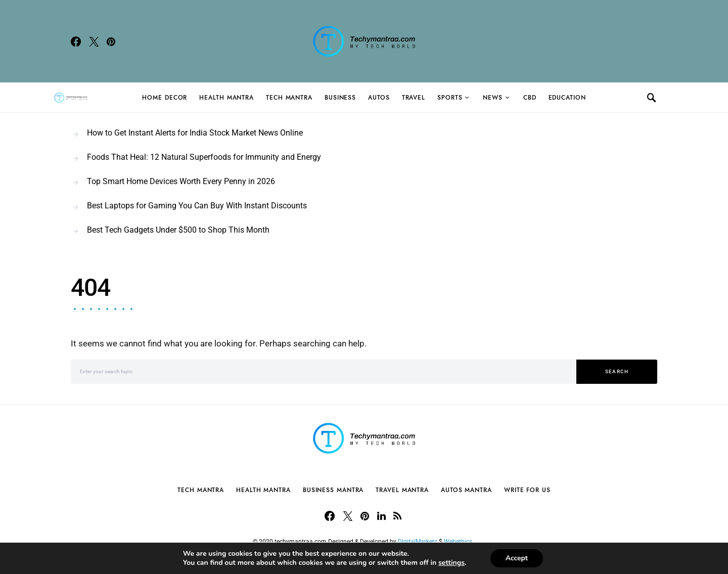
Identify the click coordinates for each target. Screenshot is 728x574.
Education (567, 98)
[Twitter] (94, 41)
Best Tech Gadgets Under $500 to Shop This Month (178, 230)
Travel (414, 98)
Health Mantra (226, 98)
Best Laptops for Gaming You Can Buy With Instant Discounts (197, 206)
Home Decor (165, 98)
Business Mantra (333, 490)
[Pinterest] (111, 41)
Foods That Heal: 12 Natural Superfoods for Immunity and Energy (204, 157)
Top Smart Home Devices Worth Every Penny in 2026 (181, 181)
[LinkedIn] (381, 516)
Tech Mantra (289, 98)
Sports (450, 98)
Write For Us (527, 490)
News (493, 98)
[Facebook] (76, 41)
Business (340, 98)
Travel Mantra (402, 490)
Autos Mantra (466, 490)
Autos (379, 98)
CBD (530, 98)
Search (617, 371)
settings (451, 563)
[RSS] (397, 516)
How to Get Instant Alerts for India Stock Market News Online (195, 133)
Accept (517, 558)
